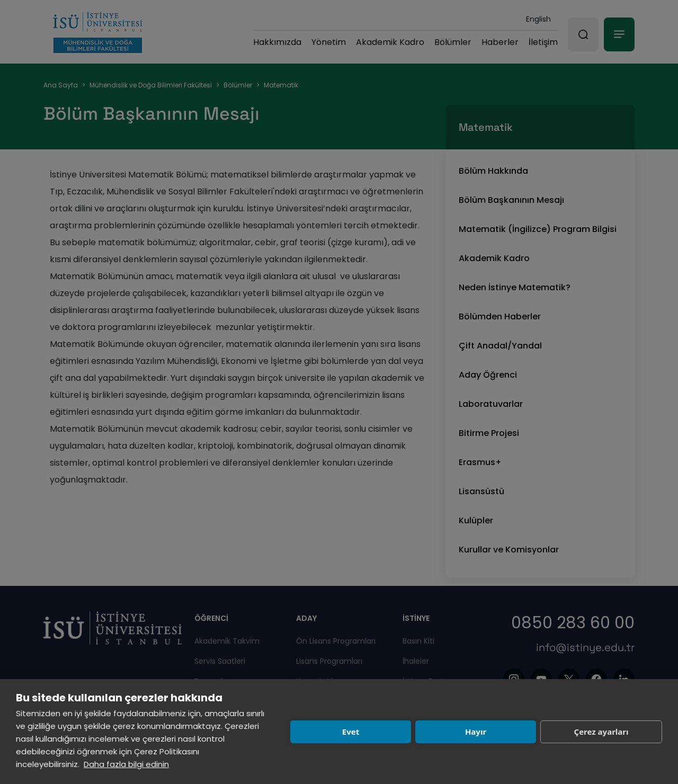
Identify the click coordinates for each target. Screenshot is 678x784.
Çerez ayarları (601, 732)
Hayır (476, 732)
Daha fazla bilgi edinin (126, 764)
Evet (351, 732)
